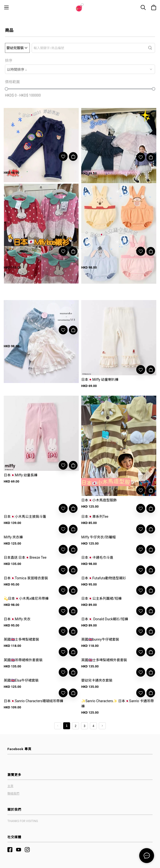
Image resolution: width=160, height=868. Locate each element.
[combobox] (80, 69)
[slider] (6, 89)
